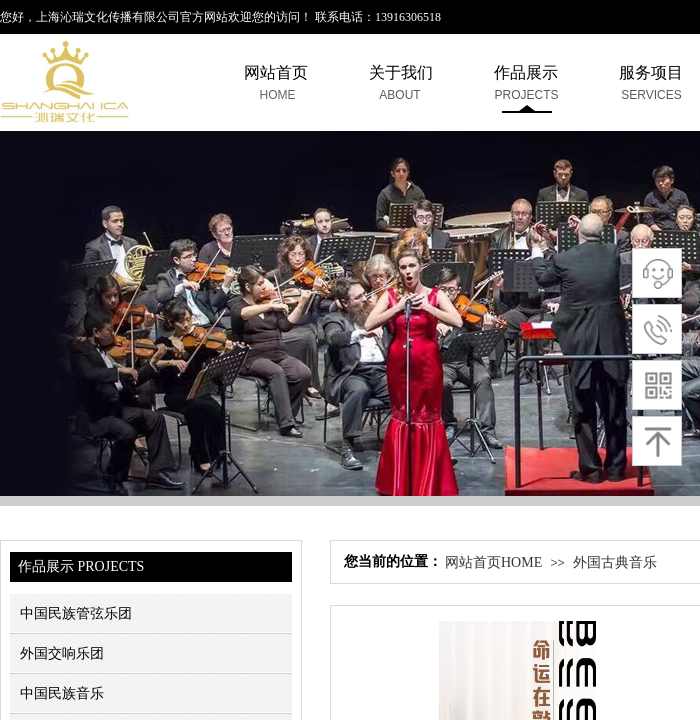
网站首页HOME (493, 562)
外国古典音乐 (615, 562)
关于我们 (401, 72)
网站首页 (276, 72)
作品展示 (526, 72)
